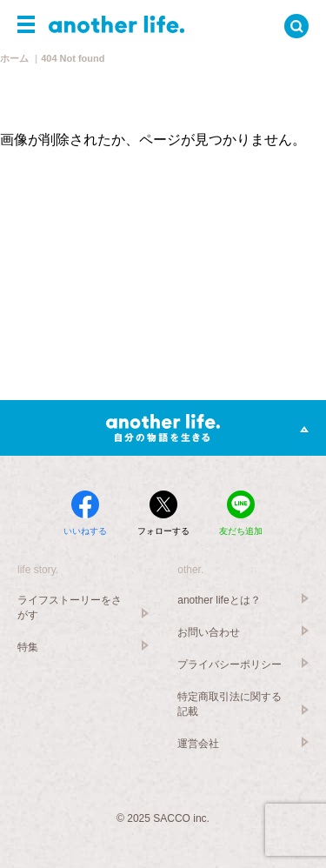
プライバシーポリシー (230, 664)
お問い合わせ (209, 632)
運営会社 (198, 744)
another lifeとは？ (219, 600)
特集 (28, 647)
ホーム (14, 58)
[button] (26, 24)
